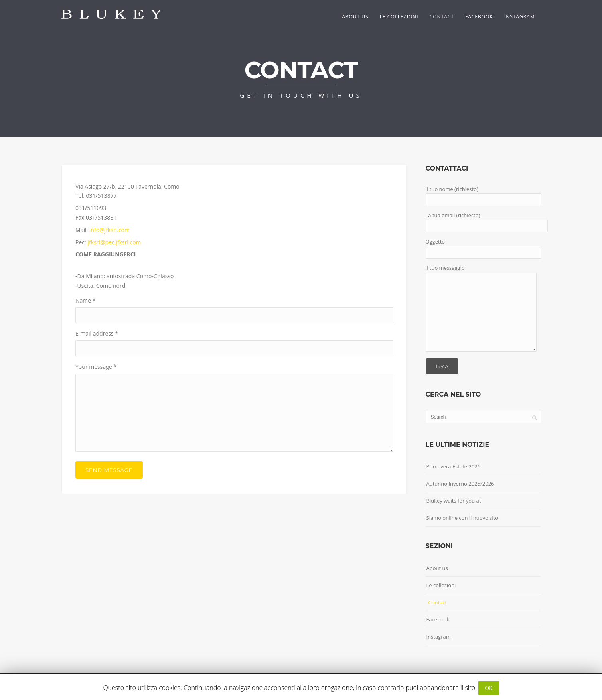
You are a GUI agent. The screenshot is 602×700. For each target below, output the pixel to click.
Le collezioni (399, 17)
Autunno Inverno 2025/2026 (460, 484)
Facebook (479, 17)
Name (86, 300)
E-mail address (97, 333)
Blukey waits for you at (454, 501)
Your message (96, 367)
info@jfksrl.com (110, 230)
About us (355, 17)
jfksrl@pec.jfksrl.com (114, 242)
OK (489, 688)
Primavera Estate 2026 (454, 466)
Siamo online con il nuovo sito (463, 518)
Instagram (520, 17)
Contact (442, 17)
